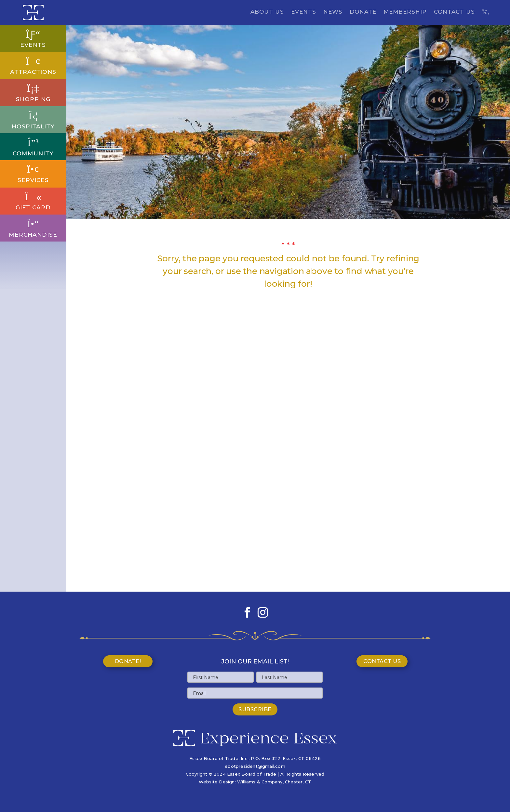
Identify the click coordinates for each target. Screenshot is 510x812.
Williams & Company (260, 782)
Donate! (128, 661)
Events (304, 12)
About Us (267, 12)
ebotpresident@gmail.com (255, 766)
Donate (363, 12)
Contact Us (454, 12)
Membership (405, 12)
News (333, 12)
